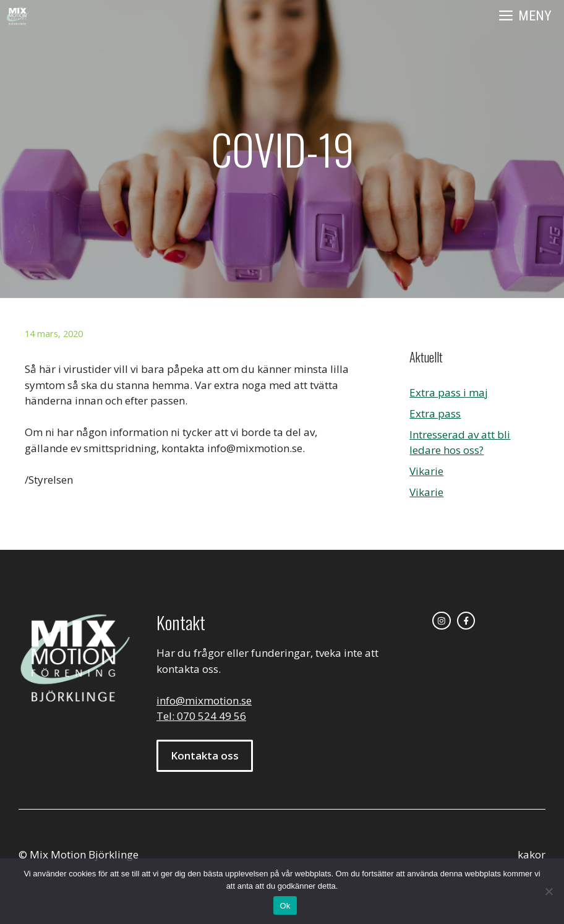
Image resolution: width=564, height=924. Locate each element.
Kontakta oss (205, 755)
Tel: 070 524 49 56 (201, 716)
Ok (285, 906)
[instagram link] (442, 621)
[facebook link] (466, 621)
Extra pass (435, 413)
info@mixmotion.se (204, 700)
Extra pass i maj (449, 392)
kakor (532, 854)
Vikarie (426, 471)
